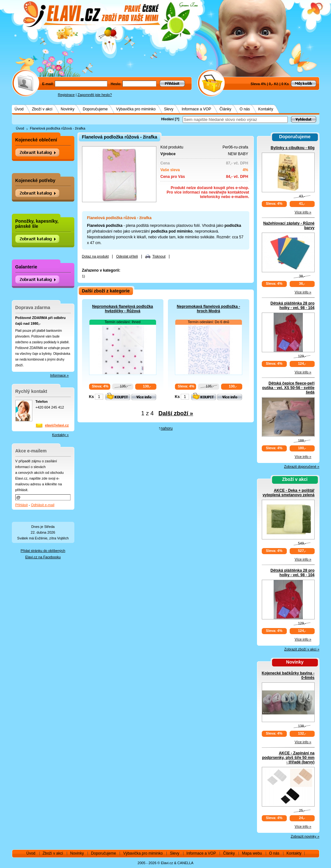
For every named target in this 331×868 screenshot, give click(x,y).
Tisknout (159, 256)
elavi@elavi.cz (57, 425)
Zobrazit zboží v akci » (302, 649)
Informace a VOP (196, 109)
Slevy (169, 109)
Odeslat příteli (127, 256)
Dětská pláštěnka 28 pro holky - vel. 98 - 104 (292, 306)
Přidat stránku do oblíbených (43, 551)
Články (225, 109)
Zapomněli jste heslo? (95, 95)
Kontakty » (61, 435)
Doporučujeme (95, 109)
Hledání (168, 119)
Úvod (19, 109)
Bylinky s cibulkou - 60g (293, 148)
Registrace (66, 95)
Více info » (303, 212)
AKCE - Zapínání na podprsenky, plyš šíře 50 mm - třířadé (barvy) (288, 758)
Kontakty (266, 109)
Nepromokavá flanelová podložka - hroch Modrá (208, 309)
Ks (91, 397)
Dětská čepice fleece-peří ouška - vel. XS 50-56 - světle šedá (288, 388)
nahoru (166, 428)
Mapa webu (252, 853)
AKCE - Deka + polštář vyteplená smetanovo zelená (288, 493)
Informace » (59, 375)
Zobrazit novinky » (305, 836)
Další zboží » (176, 413)
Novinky (68, 109)
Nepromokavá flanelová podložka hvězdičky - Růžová (122, 309)
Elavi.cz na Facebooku (43, 557)
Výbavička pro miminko (136, 109)
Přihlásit (22, 505)
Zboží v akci (42, 109)
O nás (245, 109)
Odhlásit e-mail (42, 505)
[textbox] (235, 119)
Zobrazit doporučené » (302, 466)
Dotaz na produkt (95, 256)
